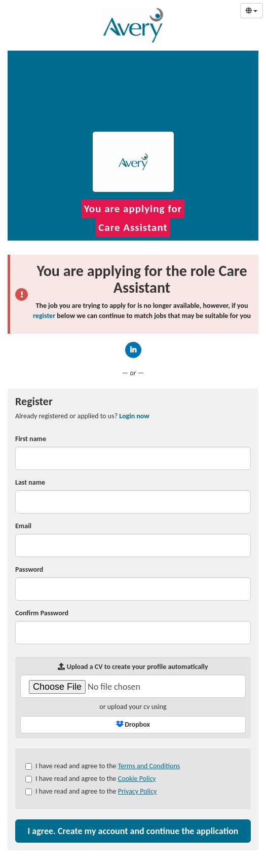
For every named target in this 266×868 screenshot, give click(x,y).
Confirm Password (42, 613)
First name (31, 439)
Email (23, 526)
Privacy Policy (138, 791)
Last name (30, 482)
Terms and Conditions (149, 766)
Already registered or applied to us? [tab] (82, 416)
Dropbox (133, 724)
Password (29, 569)
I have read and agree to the (103, 766)
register (44, 316)
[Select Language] (252, 11)
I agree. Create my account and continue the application (133, 831)
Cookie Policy (137, 779)
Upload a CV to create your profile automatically (133, 667)
